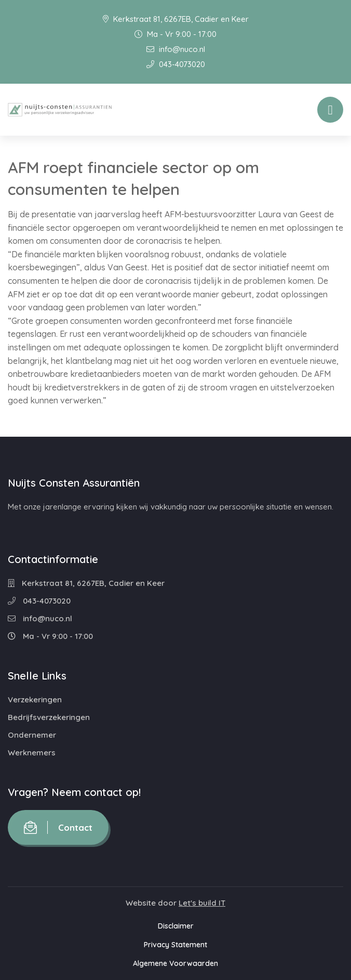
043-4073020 (176, 64)
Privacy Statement (176, 945)
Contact (58, 827)
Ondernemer (32, 735)
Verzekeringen (35, 700)
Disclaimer (176, 926)
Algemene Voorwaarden (176, 963)
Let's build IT (202, 903)
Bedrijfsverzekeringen (49, 717)
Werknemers (32, 753)
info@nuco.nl (176, 49)
